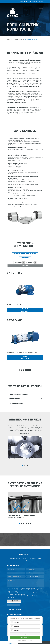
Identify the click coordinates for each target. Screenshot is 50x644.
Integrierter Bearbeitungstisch (25, 254)
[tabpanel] (25, 450)
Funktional (16, 626)
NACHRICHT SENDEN (15, 609)
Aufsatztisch (25, 258)
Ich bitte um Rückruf (34, 577)
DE (20, 1)
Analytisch (17, 630)
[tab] (25, 394)
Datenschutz (30, 641)
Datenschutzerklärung (20, 588)
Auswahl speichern (25, 634)
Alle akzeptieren (25, 637)
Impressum (24, 641)
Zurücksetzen (25, 266)
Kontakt (19, 641)
